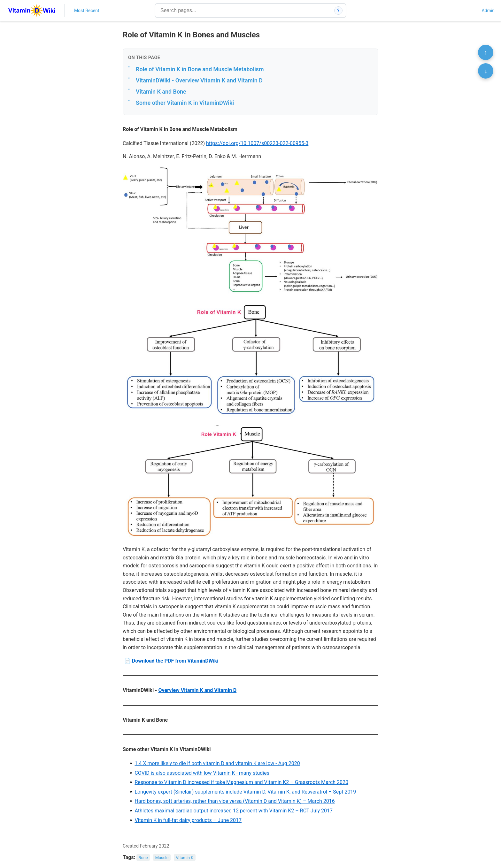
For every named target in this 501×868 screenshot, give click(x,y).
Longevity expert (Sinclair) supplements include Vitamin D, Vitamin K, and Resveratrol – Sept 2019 (245, 792)
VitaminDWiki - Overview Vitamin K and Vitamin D (199, 80)
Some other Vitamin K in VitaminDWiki (185, 103)
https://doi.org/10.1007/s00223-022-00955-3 (257, 143)
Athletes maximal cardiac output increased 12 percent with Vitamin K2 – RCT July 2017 (234, 811)
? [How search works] (339, 11)
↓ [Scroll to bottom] (486, 71)
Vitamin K (185, 858)
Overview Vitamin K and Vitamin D (197, 690)
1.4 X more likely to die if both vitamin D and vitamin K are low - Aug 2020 (217, 763)
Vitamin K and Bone (161, 92)
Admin (488, 11)
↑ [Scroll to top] (486, 52)
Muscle (162, 858)
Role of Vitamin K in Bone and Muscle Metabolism (200, 69)
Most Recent (87, 11)
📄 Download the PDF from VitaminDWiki (171, 661)
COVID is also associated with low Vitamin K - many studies (202, 773)
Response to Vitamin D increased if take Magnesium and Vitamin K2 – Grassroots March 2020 (241, 782)
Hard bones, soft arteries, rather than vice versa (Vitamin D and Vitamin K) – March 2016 (235, 801)
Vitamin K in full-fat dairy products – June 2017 (188, 820)
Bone (143, 858)
